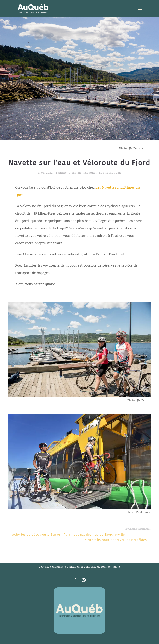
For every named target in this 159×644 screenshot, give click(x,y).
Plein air (75, 173)
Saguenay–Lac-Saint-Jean (102, 173)
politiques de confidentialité (102, 567)
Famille (61, 173)
